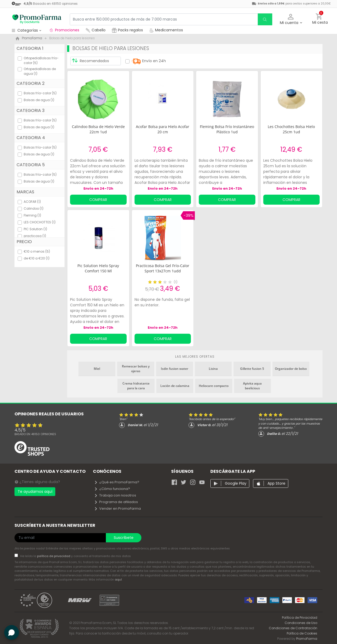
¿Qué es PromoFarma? (117, 482)
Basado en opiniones (35, 434)
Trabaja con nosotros (115, 495)
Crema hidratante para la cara (136, 386)
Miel (97, 369)
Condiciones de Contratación (293, 628)
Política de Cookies (302, 633)
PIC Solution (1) (35, 229)
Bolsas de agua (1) (39, 100)
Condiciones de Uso (301, 623)
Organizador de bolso (291, 369)
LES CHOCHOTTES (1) (40, 222)
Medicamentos (166, 30)
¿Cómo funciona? (112, 489)
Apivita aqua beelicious (252, 386)
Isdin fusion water (175, 369)
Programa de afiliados (116, 502)
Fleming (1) (32, 215)
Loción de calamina (175, 386)
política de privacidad (54, 556)
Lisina (213, 369)
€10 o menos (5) (37, 251)
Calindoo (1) (34, 208)
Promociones (64, 30)
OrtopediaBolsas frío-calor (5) (41, 60)
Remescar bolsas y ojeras (136, 369)
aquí (118, 579)
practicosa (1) (35, 236)
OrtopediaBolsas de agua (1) (40, 71)
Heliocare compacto (214, 386)
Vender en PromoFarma (117, 508)
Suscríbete (124, 538)
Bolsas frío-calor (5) (40, 93)
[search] (265, 19)
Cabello (96, 30)
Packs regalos (127, 30)
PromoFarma (307, 639)
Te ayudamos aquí (35, 491)
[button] (291, 19)
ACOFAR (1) (32, 202)
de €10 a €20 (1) (37, 258)
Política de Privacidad (300, 618)
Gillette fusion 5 (252, 369)
